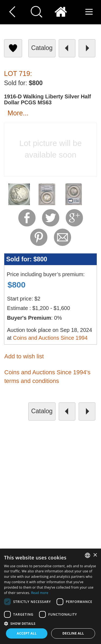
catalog (42, 48)
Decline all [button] (73, 633)
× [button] (95, 555)
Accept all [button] (27, 633)
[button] (50, 623)
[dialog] (50, 596)
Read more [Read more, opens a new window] (40, 593)
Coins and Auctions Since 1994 (50, 338)
